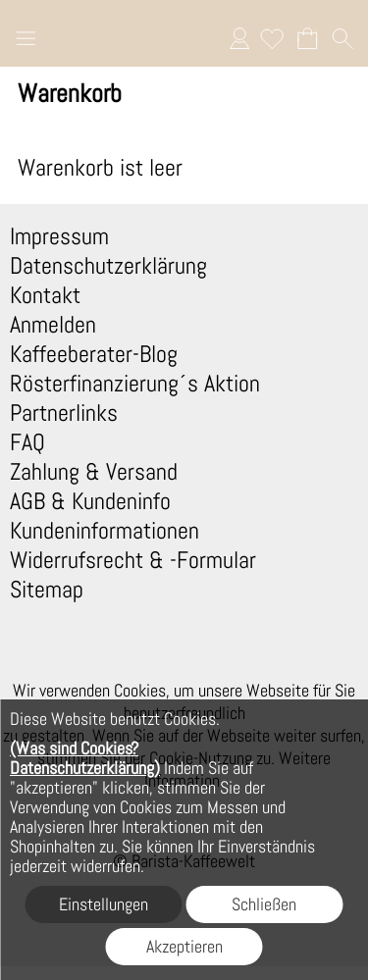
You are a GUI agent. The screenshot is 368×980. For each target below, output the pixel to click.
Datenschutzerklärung (108, 266)
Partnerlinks (64, 413)
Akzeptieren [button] (184, 946)
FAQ (27, 442)
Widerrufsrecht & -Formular (133, 560)
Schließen (264, 904)
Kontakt (45, 295)
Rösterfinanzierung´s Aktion (135, 384)
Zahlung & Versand (94, 472)
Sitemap (47, 590)
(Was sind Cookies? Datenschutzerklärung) (85, 758)
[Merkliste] (272, 38)
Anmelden (239, 38)
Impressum (59, 236)
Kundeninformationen (105, 531)
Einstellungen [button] (104, 904)
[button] (26, 41)
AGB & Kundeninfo (90, 501)
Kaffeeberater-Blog (94, 354)
